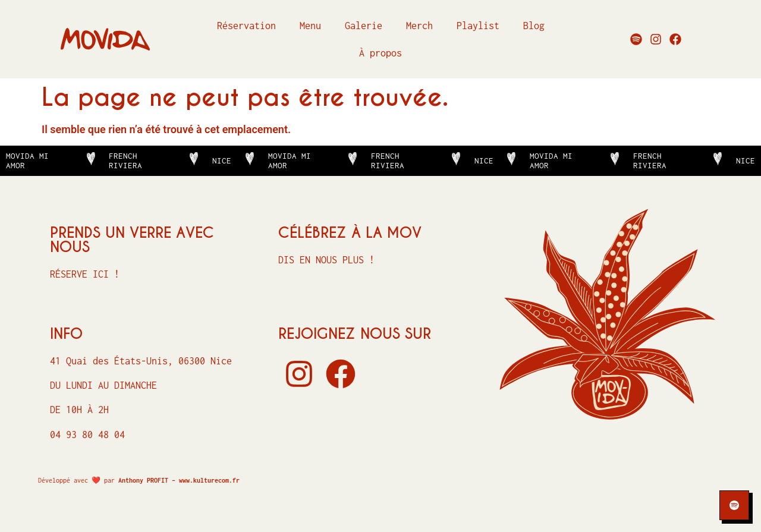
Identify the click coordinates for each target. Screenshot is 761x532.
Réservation (246, 26)
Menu (310, 26)
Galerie (364, 26)
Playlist (478, 26)
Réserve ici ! (85, 274)
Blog (534, 26)
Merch (419, 26)
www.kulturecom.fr (209, 480)
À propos (380, 53)
